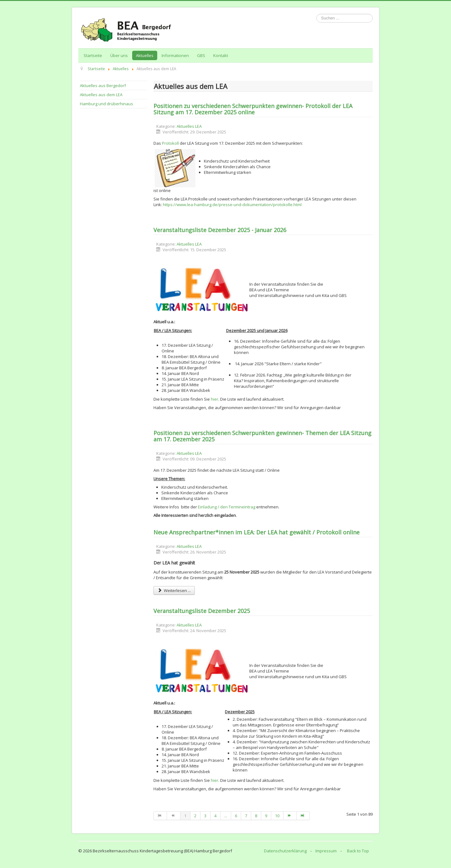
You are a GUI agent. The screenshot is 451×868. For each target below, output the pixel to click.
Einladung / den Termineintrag (227, 507)
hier (215, 399)
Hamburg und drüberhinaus (106, 104)
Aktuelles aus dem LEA (101, 95)
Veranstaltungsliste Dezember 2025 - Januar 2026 (220, 230)
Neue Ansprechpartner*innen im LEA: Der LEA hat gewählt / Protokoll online (257, 532)
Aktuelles (145, 55)
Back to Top (358, 851)
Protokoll (170, 143)
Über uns (119, 55)
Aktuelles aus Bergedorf (103, 86)
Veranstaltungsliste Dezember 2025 (202, 611)
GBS (201, 55)
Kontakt (221, 55)
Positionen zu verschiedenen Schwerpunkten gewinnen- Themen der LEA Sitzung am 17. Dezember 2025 (262, 436)
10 (277, 816)
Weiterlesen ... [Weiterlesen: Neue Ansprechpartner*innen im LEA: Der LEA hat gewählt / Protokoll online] (174, 590)
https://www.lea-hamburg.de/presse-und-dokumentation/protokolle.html (232, 205)
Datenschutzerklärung (285, 851)
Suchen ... (316, 14)
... (226, 816)
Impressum (326, 851)
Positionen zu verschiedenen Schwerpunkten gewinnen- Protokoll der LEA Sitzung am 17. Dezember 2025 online (253, 109)
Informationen (175, 55)
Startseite (93, 55)
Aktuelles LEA (189, 126)
